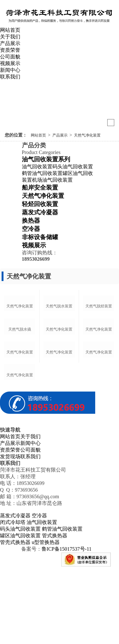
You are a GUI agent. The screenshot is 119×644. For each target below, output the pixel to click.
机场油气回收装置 (52, 180)
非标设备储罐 (40, 237)
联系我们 (10, 77)
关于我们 (10, 37)
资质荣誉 (10, 50)
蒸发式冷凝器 (40, 212)
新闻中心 (10, 70)
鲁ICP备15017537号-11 (67, 625)
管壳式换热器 (15, 618)
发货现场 (10, 533)
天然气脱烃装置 (99, 325)
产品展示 (10, 43)
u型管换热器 (46, 618)
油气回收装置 (37, 167)
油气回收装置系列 (46, 159)
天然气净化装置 (87, 135)
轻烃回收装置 (40, 204)
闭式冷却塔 (13, 598)
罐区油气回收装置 (20, 612)
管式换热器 (55, 612)
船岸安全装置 (40, 188)
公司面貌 (10, 57)
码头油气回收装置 (73, 167)
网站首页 (10, 30)
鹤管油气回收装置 (42, 173)
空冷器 (31, 229)
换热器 (31, 221)
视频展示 (10, 63)
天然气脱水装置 (59, 325)
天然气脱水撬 (20, 367)
